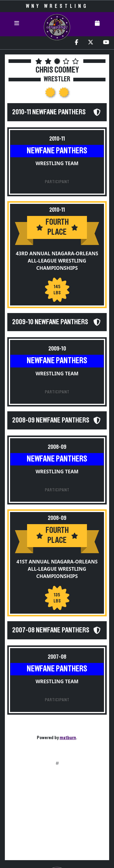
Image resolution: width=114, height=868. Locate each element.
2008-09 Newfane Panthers (51, 420)
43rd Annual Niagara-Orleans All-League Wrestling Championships (57, 261)
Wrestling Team (57, 163)
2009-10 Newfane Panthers (50, 322)
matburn (68, 738)
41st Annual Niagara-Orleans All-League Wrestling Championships (57, 569)
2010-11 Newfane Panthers (49, 112)
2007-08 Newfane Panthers (51, 630)
